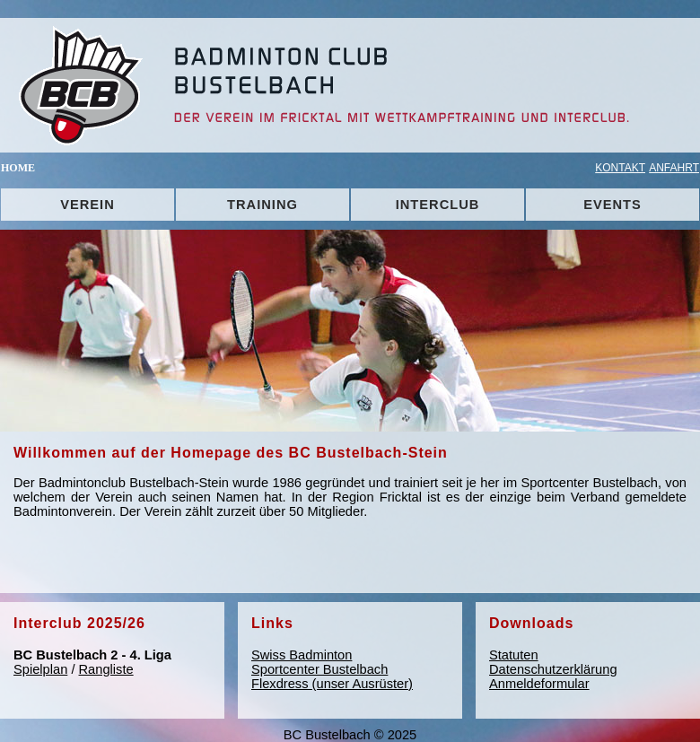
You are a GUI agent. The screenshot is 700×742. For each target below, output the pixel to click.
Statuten (514, 655)
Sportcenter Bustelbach (319, 669)
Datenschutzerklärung (553, 669)
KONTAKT (620, 168)
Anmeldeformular (539, 684)
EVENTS (612, 205)
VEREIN (87, 205)
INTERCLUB (438, 205)
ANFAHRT (674, 168)
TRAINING (262, 205)
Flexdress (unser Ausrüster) (332, 684)
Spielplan (40, 669)
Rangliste (106, 669)
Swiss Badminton (302, 655)
